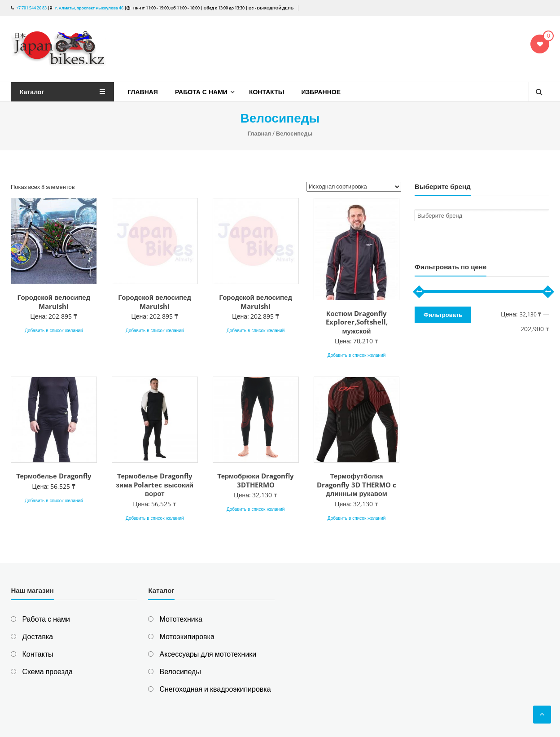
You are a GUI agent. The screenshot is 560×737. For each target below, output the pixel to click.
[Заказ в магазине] (354, 187)
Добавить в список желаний (54, 330)
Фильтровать (443, 315)
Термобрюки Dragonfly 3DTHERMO (256, 480)
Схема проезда (47, 671)
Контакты (267, 92)
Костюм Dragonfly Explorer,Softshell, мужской (357, 322)
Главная (143, 92)
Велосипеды (180, 671)
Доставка (37, 636)
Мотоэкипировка (187, 636)
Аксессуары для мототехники (208, 654)
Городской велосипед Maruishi (54, 302)
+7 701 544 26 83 (31, 8)
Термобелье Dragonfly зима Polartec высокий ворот (155, 485)
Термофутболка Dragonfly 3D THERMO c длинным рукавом (357, 485)
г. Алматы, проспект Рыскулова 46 (89, 8)
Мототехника (181, 619)
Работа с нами (201, 92)
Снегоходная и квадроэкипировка (215, 689)
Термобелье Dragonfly (54, 476)
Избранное (321, 92)
